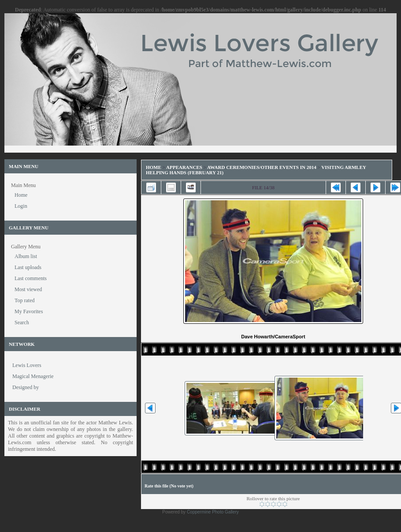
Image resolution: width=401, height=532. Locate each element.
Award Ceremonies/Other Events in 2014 (262, 167)
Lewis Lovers (27, 365)
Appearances (184, 167)
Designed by (26, 387)
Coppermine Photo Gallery (213, 512)
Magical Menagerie (33, 376)
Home (154, 167)
